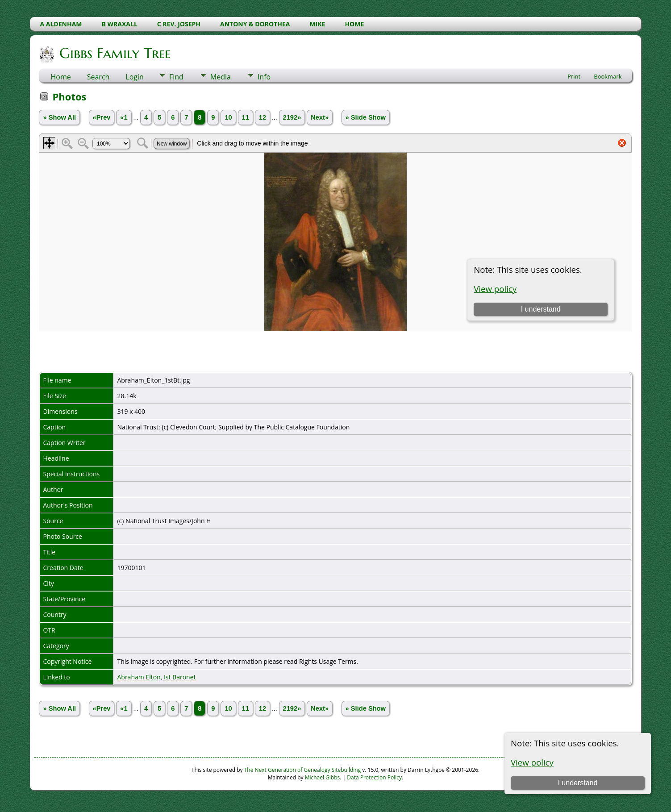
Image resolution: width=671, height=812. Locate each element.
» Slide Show (366, 117)
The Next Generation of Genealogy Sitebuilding (303, 770)
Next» (320, 117)
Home (60, 77)
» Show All (59, 117)
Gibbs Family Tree (114, 53)
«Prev (102, 117)
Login (135, 77)
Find (176, 77)
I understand (577, 783)
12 (263, 117)
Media (221, 77)
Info (264, 77)
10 (228, 117)
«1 (124, 117)
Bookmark (608, 76)
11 (246, 117)
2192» (292, 117)
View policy (532, 762)
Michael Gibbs (323, 777)
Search (98, 77)
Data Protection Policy (374, 777)
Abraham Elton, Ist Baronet (156, 677)
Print (574, 76)
